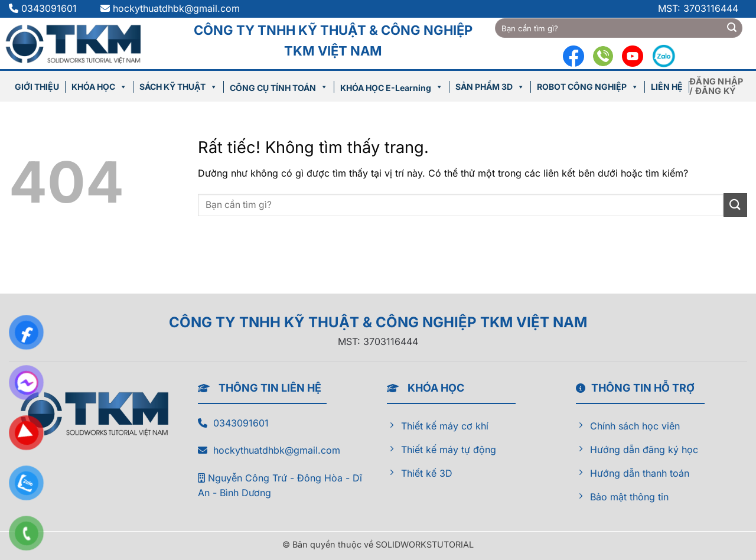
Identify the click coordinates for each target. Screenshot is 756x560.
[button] (718, 86)
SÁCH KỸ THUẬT (178, 87)
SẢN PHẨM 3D (490, 87)
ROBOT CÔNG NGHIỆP (588, 87)
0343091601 (50, 8)
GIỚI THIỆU (37, 87)
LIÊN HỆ (667, 87)
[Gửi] (732, 28)
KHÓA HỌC (99, 87)
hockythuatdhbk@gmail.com (176, 8)
